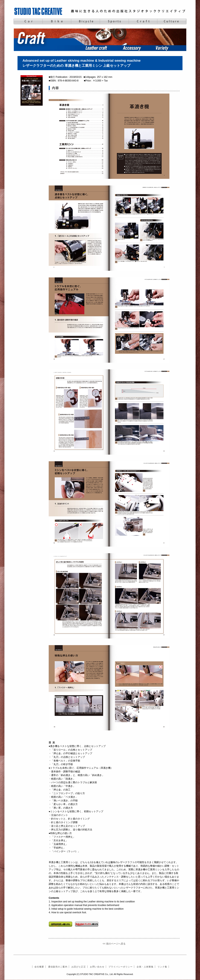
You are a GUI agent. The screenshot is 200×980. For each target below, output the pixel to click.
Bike (57, 21)
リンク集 (162, 967)
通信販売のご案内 (58, 967)
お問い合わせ (97, 967)
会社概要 (39, 967)
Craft (143, 21)
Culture (172, 21)
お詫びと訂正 (79, 967)
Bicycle (85, 21)
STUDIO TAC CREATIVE (39, 11)
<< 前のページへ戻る (114, 944)
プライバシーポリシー (121, 967)
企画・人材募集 (145, 967)
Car (28, 21)
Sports (114, 21)
